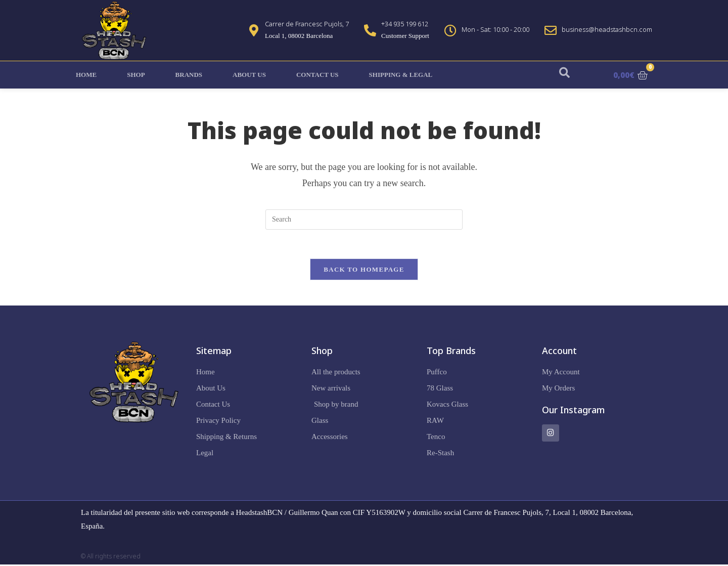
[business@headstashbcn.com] (551, 30)
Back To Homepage (364, 271)
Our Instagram (573, 411)
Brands (189, 75)
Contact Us (317, 75)
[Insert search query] (364, 220)
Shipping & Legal (401, 75)
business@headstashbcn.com (607, 29)
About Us (249, 75)
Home (86, 75)
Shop (136, 75)
